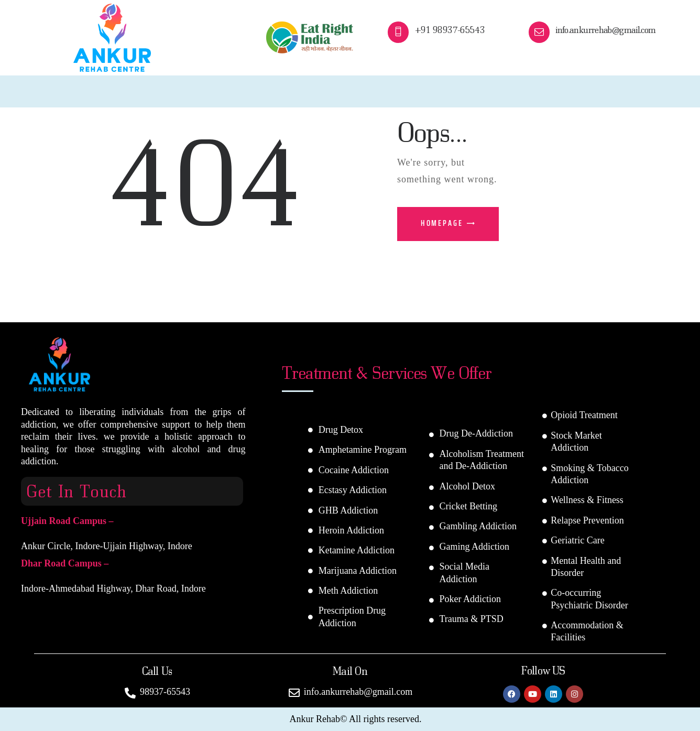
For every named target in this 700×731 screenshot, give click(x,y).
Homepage (442, 223)
